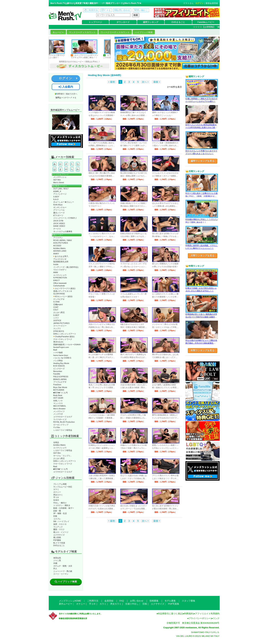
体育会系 (57, 558)
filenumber (58, 371)
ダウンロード (123, 22)
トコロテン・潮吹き (62, 505)
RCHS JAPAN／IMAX (63, 240)
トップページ (95, 22)
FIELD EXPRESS (61, 377)
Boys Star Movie (60, 387)
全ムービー (58, 32)
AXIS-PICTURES (61, 243)
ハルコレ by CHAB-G (62, 358)
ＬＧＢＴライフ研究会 (63, 430)
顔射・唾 (57, 511)
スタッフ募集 (189, 601)
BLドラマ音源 (59, 543)
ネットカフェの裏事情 (63, 231)
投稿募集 (154, 601)
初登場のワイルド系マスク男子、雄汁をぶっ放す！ (56, 56)
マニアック (58, 527)
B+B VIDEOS (59, 366)
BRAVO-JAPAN (60, 379)
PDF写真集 (174, 604)
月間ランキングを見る (203, 256)
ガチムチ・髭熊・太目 (63, 566)
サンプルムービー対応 (63, 487)
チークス (57, 229)
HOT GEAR (58, 398)
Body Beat (58, 395)
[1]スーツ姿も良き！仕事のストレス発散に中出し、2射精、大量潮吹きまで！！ (202, 196)
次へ (144, 82)
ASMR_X (57, 191)
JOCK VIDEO (59, 223)
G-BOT (56, 315)
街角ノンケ (58, 401)
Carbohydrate (59, 286)
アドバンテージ (60, 194)
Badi (55, 350)
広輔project (58, 304)
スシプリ (57, 328)
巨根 (55, 516)
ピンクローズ (59, 369)
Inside (56, 264)
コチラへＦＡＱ (70, 98)
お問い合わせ (122, 10)
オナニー (57, 492)
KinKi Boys (58, 205)
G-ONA (56, 302)
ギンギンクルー (60, 207)
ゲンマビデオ (59, 299)
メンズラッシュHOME (70, 601)
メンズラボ (58, 414)
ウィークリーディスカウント (115, 32)
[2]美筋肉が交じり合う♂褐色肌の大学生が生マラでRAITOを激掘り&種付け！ (201, 317)
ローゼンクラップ (61, 425)
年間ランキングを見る (203, 350)
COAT (56, 307)
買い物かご (141, 10)
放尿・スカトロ (60, 524)
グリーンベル (59, 210)
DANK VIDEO (59, 226)
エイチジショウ (60, 275)
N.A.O (56, 199)
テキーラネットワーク (63, 339)
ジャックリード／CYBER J (65, 218)
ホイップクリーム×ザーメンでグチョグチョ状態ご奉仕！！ (89, 56)
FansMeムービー (206, 22)
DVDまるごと (178, 22)
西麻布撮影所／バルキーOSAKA (67, 345)
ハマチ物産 (58, 353)
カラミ (56, 489)
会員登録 (109, 601)
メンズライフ (59, 411)
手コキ (56, 497)
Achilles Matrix (59, 248)
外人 (55, 568)
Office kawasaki (60, 283)
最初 (112, 82)
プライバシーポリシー (200, 618)
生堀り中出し (132, 604)
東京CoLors (58, 342)
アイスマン (58, 238)
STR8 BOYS (59, 331)
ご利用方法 (91, 10)
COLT (56, 310)
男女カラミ (58, 495)
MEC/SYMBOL (60, 406)
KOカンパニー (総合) (63, 296)
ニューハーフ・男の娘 (63, 571)
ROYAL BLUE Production (64, 422)
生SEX (56, 500)
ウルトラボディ (60, 270)
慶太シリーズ (59, 213)
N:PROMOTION (60, 278)
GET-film (57, 180)
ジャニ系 (57, 560)
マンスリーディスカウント (82, 32)
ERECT (57, 280)
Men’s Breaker (59, 409)
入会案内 (66, 87)
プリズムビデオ (60, 382)
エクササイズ (59, 535)
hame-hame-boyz (61, 355)
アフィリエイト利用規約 (207, 614)
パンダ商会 (58, 361)
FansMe (57, 374)
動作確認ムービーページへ (66, 122)
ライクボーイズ (60, 419)
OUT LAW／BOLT (61, 189)
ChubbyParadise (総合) (64, 336)
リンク (216, 618)
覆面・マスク (59, 529)
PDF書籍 (57, 540)
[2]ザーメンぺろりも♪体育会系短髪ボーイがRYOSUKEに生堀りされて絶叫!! (201, 127)
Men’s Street (59, 182)
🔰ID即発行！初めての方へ (66, 94)
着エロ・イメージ (61, 532)
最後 (156, 82)
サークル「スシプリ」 (63, 456)
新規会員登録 (212, 3)
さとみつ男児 (59, 312)
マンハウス (58, 403)
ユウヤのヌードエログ (63, 417)
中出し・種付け (60, 503)
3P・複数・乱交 (60, 513)
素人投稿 (57, 537)
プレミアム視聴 (60, 484)
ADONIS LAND (60, 251)
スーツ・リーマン (61, 574)
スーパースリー (60, 326)
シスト (56, 318)
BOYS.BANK (59, 390)
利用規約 (189, 614)
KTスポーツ (58, 215)
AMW (56, 272)
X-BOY (56, 197)
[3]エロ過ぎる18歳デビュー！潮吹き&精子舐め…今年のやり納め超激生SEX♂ (201, 343)
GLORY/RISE (59, 294)
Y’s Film (57, 427)
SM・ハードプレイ (61, 521)
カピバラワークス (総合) (64, 288)
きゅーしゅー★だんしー (64, 202)
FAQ (122, 601)
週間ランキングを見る (203, 161)
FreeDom (57, 385)
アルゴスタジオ (60, 259)
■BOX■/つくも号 (61, 393)
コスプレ (57, 519)
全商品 (56, 442)
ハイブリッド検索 (144, 32)
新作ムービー (66, 604)
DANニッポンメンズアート (65, 334)
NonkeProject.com (61, 347)
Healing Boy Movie (61, 363)
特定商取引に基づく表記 (170, 614)
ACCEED (57, 246)
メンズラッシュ (60, 177)
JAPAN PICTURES (61, 323)
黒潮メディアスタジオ (63, 291)
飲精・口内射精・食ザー (64, 508)
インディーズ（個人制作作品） (66, 267)
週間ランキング (151, 22)
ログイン (199, 3)
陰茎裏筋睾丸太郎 (61, 262)
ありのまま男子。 (62, 256)
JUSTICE (57, 320)
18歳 (55, 563)
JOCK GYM (58, 221)
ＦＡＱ (106, 10)
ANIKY (56, 254)
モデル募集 (170, 601)
